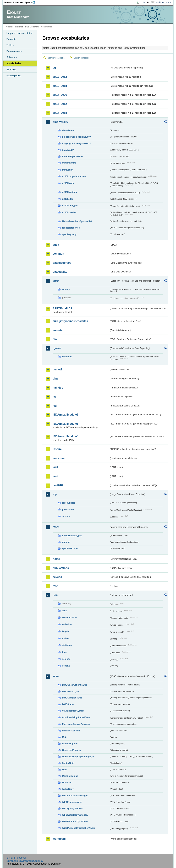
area (64, 611)
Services (11, 69)
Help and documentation (20, 33)
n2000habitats (69, 192)
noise (56, 559)
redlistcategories (71, 228)
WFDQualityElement (73, 808)
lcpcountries (69, 503)
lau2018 (58, 485)
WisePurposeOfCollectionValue (78, 828)
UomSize (67, 782)
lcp (55, 494)
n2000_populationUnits (74, 176)
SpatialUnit (68, 763)
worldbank (59, 839)
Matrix (65, 737)
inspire (57, 449)
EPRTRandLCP (62, 308)
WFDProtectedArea (72, 802)
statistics (67, 645)
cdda (56, 245)
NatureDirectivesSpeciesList (77, 221)
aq (54, 68)
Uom (64, 770)
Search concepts (81, 58)
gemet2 (57, 369)
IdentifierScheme (71, 731)
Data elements (14, 51)
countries (67, 357)
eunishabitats (69, 163)
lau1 (55, 467)
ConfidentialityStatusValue (76, 717)
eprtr (56, 281)
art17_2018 (60, 113)
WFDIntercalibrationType (75, 796)
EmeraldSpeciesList (73, 156)
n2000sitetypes (70, 205)
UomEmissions (70, 776)
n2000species (69, 212)
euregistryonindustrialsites (70, 321)
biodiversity (60, 122)
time (64, 652)
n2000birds (68, 183)
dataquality (68, 150)
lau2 (55, 476)
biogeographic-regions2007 (76, 137)
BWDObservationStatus (74, 685)
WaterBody (68, 789)
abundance (68, 130)
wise (56, 676)
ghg (55, 379)
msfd (56, 527)
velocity (66, 659)
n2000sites (68, 199)
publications (61, 568)
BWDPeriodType (71, 691)
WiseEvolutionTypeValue (75, 821)
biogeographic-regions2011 (76, 143)
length (65, 631)
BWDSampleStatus (72, 698)
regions (66, 542)
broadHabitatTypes (72, 536)
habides (58, 388)
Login (142, 2)
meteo (65, 638)
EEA (20, 2)
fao (55, 339)
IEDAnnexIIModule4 (65, 436)
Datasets (11, 39)
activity (66, 289)
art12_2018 (60, 86)
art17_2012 (60, 104)
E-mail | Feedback (16, 858)
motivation (68, 170)
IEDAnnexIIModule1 (65, 415)
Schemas (12, 57)
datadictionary (62, 263)
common (58, 254)
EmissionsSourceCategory (76, 724)
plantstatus (68, 509)
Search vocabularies (56, 58)
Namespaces (14, 75)
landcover (59, 458)
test (55, 586)
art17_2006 (60, 95)
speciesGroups (70, 548)
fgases (57, 348)
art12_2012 (60, 77)
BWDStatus (68, 704)
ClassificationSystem (73, 711)
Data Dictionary (32, 27)
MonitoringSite (70, 744)
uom (56, 595)
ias (54, 397)
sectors (66, 516)
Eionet (20, 27)
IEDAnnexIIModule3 (65, 424)
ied (55, 406)
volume (66, 666)
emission (67, 624)
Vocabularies (14, 63)
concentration (69, 617)
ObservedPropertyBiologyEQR (78, 757)
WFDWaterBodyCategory (75, 815)
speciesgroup (69, 234)
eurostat (58, 330)
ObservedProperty (72, 750)
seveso (57, 577)
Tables (10, 45)
